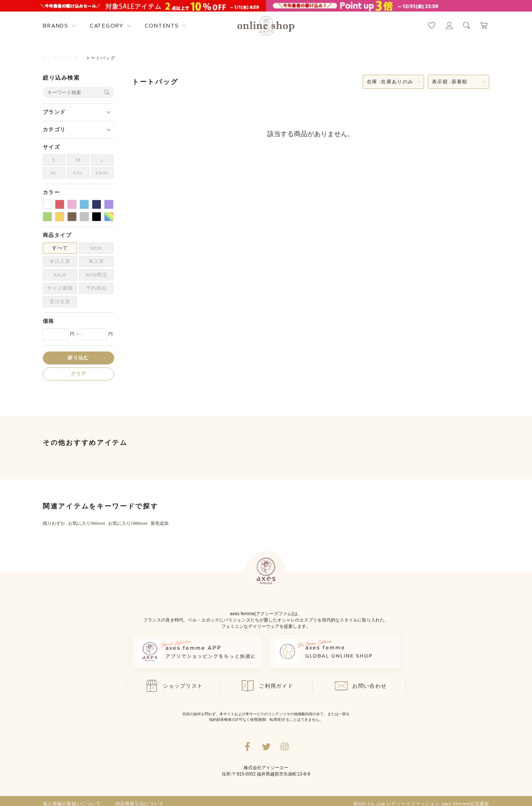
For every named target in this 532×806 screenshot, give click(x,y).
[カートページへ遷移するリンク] (484, 25)
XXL (78, 173)
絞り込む (78, 358)
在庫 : (390, 82)
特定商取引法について (140, 804)
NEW (96, 248)
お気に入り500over (87, 523)
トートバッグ (101, 58)
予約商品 (96, 288)
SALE (60, 275)
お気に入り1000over (128, 523)
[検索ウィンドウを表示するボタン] (467, 25)
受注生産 (60, 301)
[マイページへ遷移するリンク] (449, 25)
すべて (60, 248)
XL (54, 173)
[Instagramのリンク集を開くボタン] (285, 746)
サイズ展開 (60, 288)
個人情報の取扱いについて (72, 804)
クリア (79, 374)
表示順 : (450, 82)
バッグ (72, 58)
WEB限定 (96, 275)
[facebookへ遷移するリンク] (247, 746)
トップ (50, 58)
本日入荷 (60, 261)
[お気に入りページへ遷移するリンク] (432, 25)
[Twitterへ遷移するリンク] (266, 746)
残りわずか (54, 523)
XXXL (102, 173)
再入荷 (96, 261)
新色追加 (160, 523)
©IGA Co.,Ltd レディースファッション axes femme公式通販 (422, 804)
